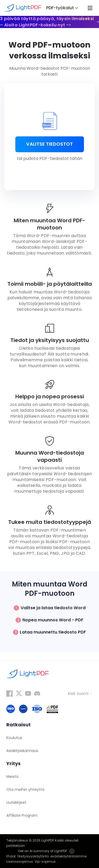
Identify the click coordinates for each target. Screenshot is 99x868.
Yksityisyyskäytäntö (33, 856)
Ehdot (11, 856)
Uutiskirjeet (16, 802)
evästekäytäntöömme (69, 856)
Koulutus (14, 738)
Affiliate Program (22, 815)
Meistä (12, 777)
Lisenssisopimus (20, 862)
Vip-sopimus (45, 862)
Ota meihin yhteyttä (25, 789)
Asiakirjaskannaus (22, 751)
